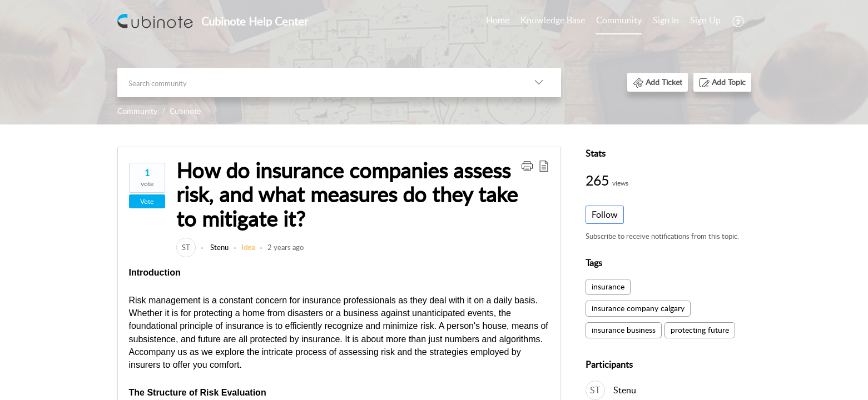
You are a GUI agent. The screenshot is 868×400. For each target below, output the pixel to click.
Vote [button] (147, 201)
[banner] (434, 62)
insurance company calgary (638, 308)
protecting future (700, 330)
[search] (317, 82)
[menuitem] (498, 21)
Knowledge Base (553, 20)
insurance (608, 286)
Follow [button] (605, 214)
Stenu (219, 247)
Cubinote (185, 111)
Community (619, 20)
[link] (186, 247)
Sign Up (705, 20)
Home (498, 20)
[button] (739, 21)
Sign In (666, 20)
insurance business (624, 330)
